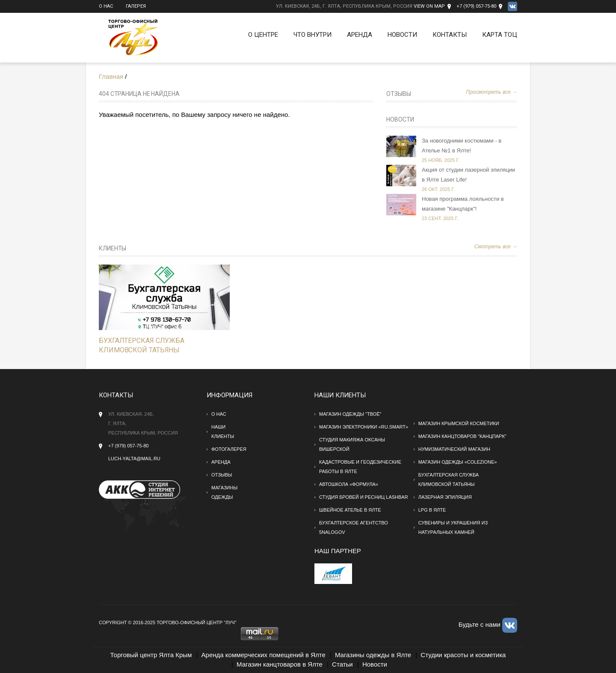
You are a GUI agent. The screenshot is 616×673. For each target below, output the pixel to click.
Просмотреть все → (492, 92)
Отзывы (399, 94)
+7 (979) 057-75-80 (476, 6)
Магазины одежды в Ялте (373, 655)
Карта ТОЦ (500, 35)
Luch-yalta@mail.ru (134, 459)
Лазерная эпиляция (445, 497)
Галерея (136, 6)
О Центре (263, 35)
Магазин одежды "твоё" (350, 414)
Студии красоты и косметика (463, 655)
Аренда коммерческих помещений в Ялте (264, 655)
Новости (402, 35)
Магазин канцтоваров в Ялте (280, 664)
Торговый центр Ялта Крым (151, 655)
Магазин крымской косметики (459, 423)
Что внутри (312, 35)
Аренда (360, 35)
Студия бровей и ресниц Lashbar (364, 497)
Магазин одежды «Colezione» (458, 462)
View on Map (429, 6)
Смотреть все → (496, 247)
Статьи (342, 664)
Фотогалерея (229, 449)
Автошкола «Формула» (349, 484)
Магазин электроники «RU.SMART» (364, 427)
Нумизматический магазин (454, 449)
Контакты (450, 35)
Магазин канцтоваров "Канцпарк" (462, 436)
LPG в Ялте (432, 510)
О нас (106, 6)
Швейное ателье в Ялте (350, 510)
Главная (111, 76)
